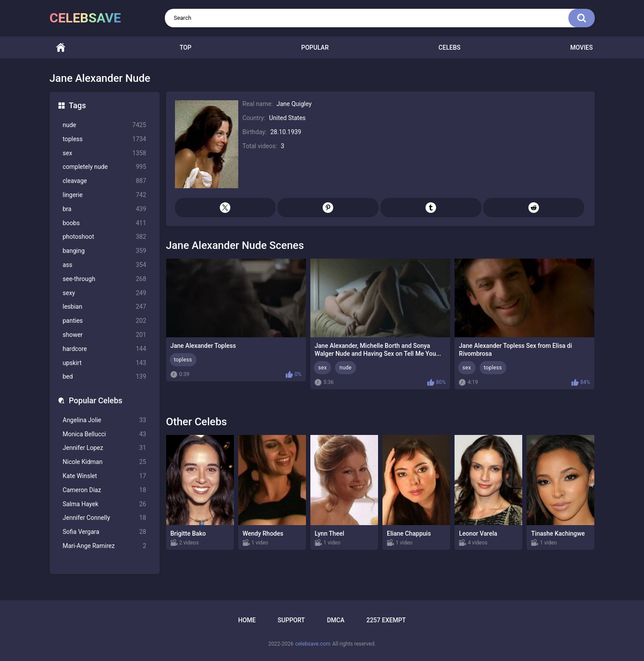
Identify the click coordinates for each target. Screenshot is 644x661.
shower (105, 335)
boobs (105, 223)
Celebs (450, 47)
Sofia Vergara (105, 532)
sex (105, 153)
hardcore (105, 349)
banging (105, 251)
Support (291, 620)
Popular (315, 47)
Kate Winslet (105, 476)
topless (105, 139)
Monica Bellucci (105, 434)
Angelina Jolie (105, 420)
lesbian (105, 307)
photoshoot (105, 237)
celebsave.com (313, 644)
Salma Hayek (105, 504)
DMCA (336, 620)
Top (185, 47)
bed (105, 377)
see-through (105, 279)
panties (105, 321)
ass (105, 265)
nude (105, 125)
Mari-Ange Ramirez (105, 546)
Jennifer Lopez (105, 448)
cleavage (105, 181)
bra (105, 209)
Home (61, 48)
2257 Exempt (386, 620)
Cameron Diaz (105, 490)
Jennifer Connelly (105, 518)
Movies (581, 47)
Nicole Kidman (105, 462)
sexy (105, 293)
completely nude (105, 167)
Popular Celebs (96, 400)
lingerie (105, 195)
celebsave (86, 18)
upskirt (105, 363)
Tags (78, 105)
